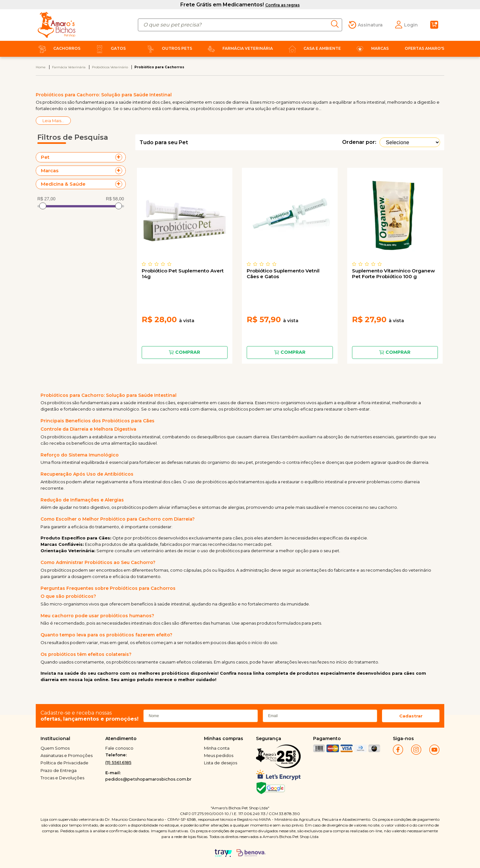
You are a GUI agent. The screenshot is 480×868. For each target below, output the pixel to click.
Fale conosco (119, 748)
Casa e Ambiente (313, 48)
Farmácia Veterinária (239, 48)
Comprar (188, 352)
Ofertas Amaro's (424, 48)
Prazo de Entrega (59, 770)
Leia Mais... (53, 121)
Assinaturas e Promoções (67, 755)
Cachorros (58, 48)
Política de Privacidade (64, 763)
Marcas (371, 48)
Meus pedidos (219, 755)
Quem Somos (55, 748)
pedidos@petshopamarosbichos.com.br (148, 779)
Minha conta (217, 748)
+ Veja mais (120, 157)
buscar (337, 24)
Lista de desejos (221, 763)
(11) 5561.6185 (118, 762)
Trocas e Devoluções (62, 778)
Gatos (109, 48)
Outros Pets (168, 48)
